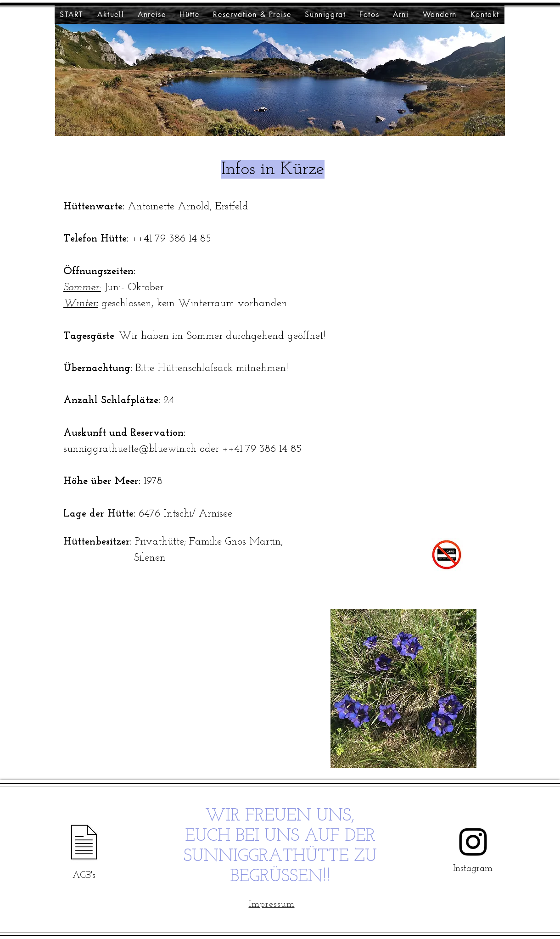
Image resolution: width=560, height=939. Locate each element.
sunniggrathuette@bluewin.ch (130, 449)
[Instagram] (473, 842)
